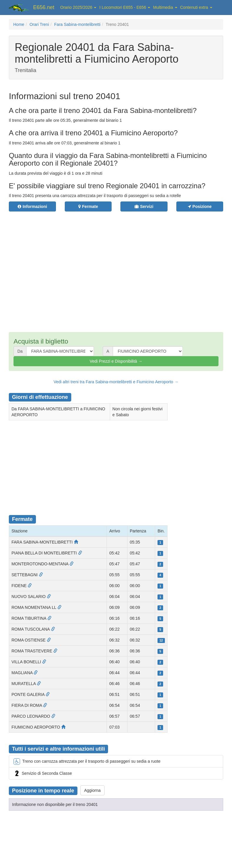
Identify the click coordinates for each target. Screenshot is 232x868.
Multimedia (165, 7)
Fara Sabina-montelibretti (77, 24)
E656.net (44, 7)
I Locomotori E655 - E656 (125, 7)
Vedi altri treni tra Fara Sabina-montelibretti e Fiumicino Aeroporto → (116, 382)
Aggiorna (92, 790)
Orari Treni (39, 24)
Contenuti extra (196, 7)
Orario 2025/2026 (78, 7)
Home (19, 24)
